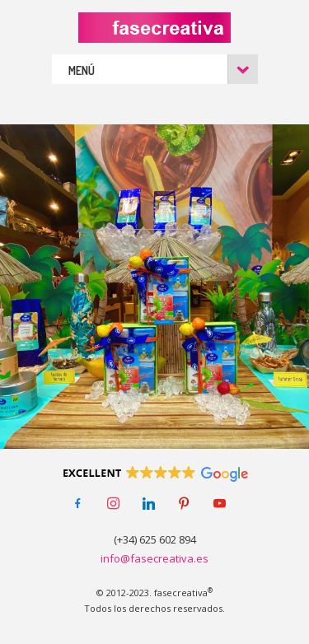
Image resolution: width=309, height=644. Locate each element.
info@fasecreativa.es (154, 558)
